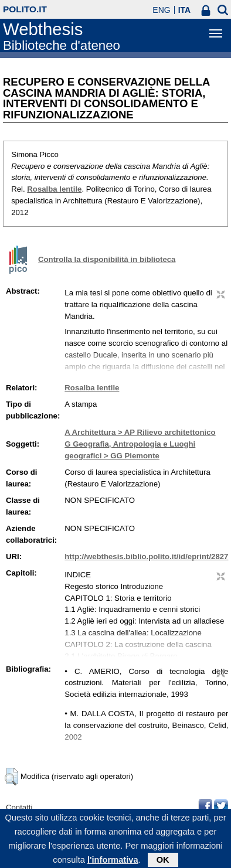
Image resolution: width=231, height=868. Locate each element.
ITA (185, 10)
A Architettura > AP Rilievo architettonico (140, 432)
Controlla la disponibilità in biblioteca (107, 259)
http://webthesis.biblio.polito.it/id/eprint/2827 (146, 556)
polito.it (25, 9)
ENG (161, 10)
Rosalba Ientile (54, 189)
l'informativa (113, 863)
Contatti (19, 807)
